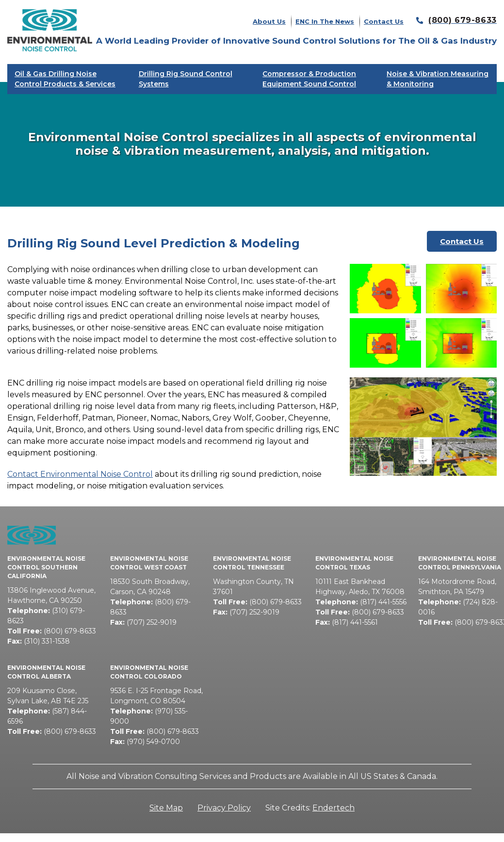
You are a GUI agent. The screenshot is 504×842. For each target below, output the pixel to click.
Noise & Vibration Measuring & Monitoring (438, 79)
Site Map (166, 808)
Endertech (333, 808)
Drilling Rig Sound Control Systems (186, 79)
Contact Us (384, 21)
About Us (269, 21)
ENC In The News (325, 21)
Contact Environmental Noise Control (80, 474)
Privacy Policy (224, 808)
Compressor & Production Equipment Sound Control (309, 79)
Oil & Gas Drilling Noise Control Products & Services (65, 79)
